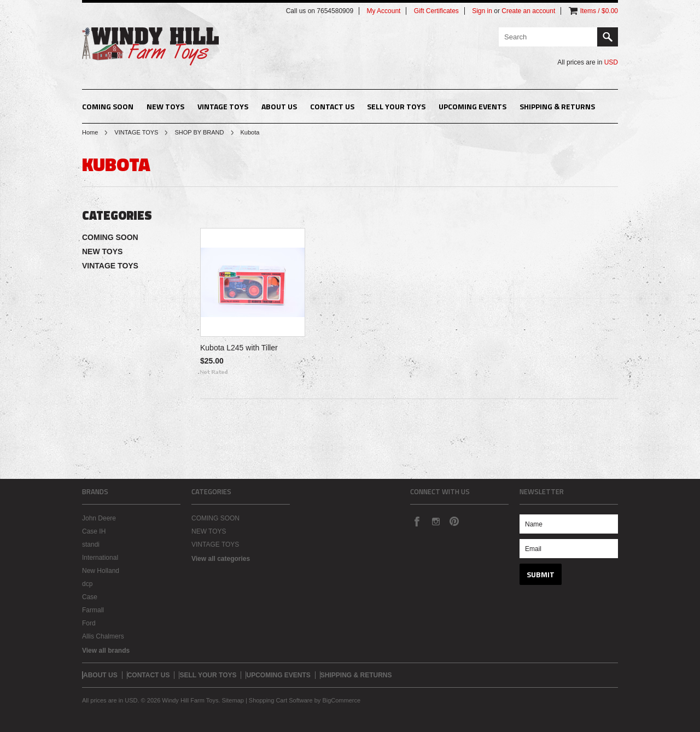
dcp (87, 584)
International (100, 558)
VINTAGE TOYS (223, 106)
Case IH (94, 531)
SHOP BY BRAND (199, 132)
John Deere (99, 518)
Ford (89, 623)
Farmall (93, 610)
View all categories (221, 559)
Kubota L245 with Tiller (239, 348)
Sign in (482, 11)
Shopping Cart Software (281, 700)
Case (90, 597)
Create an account (528, 11)
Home (90, 132)
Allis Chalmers (103, 636)
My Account (383, 11)
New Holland (101, 571)
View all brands (106, 651)
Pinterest (454, 521)
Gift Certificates (436, 11)
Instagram (435, 521)
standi (91, 544)
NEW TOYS (165, 106)
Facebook (417, 521)
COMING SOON (108, 106)
